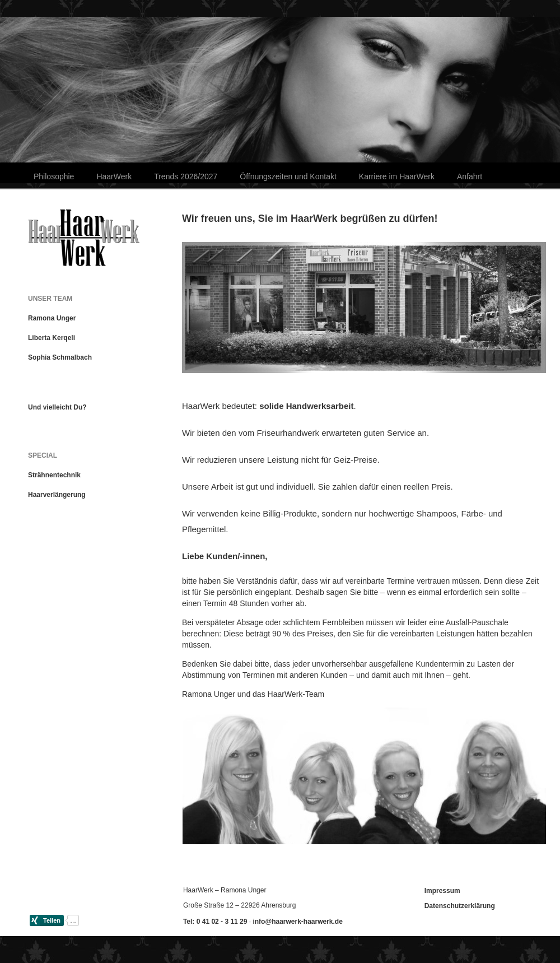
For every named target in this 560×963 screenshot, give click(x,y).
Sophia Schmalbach (60, 357)
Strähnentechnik (54, 475)
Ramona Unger (52, 318)
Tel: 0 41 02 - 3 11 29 (215, 922)
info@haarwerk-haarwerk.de (297, 922)
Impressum (442, 891)
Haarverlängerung (57, 495)
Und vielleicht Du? (57, 407)
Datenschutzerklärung (460, 906)
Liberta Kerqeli (52, 338)
